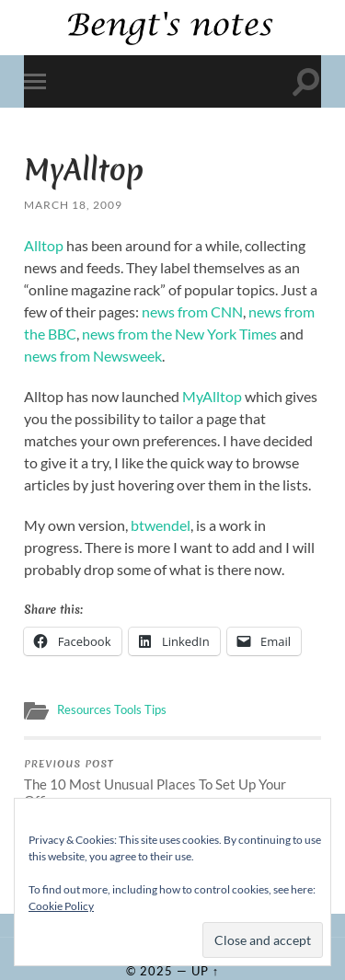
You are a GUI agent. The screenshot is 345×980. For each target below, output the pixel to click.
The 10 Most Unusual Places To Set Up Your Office (172, 783)
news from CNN (192, 311)
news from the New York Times (179, 334)
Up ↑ (205, 971)
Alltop (44, 245)
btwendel (161, 525)
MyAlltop (212, 396)
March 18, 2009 (73, 205)
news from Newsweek (93, 356)
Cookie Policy (61, 906)
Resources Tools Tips (112, 709)
